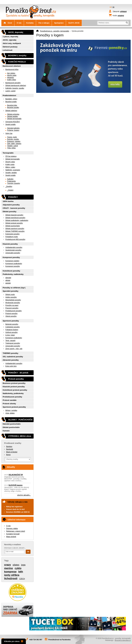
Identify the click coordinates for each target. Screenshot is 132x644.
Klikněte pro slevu (14, 641)
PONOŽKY (13, 197)
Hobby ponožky (11, 297)
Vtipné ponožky (11, 316)
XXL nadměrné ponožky (13, 357)
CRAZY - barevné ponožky (14, 208)
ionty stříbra (12, 575)
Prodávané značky (13, 443)
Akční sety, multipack (12, 43)
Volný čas (9, 133)
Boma (8, 455)
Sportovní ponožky (11, 321)
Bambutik (10, 449)
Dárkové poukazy (10, 47)
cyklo (18, 568)
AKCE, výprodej (10, 40)
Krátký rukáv (10, 164)
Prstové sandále (10, 400)
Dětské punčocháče (13, 226)
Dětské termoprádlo (14, 119)
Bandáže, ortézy (11, 99)
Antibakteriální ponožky (14, 247)
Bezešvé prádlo (11, 102)
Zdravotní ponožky (11, 360)
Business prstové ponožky (14, 383)
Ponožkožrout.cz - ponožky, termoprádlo (55, 31)
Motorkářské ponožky (13, 300)
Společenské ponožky (13, 250)
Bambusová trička (12, 69)
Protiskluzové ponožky (14, 311)
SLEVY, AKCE (74, 23)
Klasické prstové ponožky (14, 387)
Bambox (9, 447)
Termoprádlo (8, 153)
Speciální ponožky (11, 291)
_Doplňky (9, 186)
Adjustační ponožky (11, 205)
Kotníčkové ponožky (11, 271)
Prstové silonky (9, 404)
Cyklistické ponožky (13, 327)
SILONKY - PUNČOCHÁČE (20, 420)
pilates (16, 565)
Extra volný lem (11, 366)
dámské (8, 278)
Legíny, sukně (10, 91)
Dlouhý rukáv (10, 162)
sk (113, 7)
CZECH (22, 579)
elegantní (11, 77)
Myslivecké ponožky (13, 303)
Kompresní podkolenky (14, 264)
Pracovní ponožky (12, 308)
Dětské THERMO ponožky (15, 231)
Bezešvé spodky (13, 107)
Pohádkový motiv (12, 237)
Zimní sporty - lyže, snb (14, 349)
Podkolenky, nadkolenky (13, 274)
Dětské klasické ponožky (14, 215)
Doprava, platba (12, 529)
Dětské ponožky (10, 212)
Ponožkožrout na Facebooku (59, 640)
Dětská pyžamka (13, 114)
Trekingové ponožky (13, 343)
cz (111, 7)
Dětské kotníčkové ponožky (15, 218)
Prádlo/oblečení (9, 95)
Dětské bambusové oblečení (16, 86)
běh (21, 572)
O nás (19, 23)
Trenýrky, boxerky (14, 183)
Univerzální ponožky (13, 253)
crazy (8, 565)
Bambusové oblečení (12, 66)
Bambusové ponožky (13, 83)
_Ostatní (10, 190)
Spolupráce (59, 23)
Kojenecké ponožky (13, 234)
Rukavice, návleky (14, 141)
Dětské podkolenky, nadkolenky (17, 220)
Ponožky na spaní (12, 305)
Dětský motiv (10, 295)
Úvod (8, 23)
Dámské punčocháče (12, 424)
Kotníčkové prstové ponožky (15, 390)
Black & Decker (12, 452)
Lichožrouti (8, 50)
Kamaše (6, 431)
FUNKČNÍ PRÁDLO (17, 62)
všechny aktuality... (24, 495)
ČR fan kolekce (11, 156)
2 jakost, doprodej (10, 37)
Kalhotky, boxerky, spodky (15, 88)
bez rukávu (11, 73)
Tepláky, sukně (13, 146)
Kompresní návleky (12, 261)
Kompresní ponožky (11, 257)
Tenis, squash (10, 341)
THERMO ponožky (10, 353)
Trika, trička (11, 148)
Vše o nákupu (44, 23)
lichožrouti (11, 578)
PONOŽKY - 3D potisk (18, 373)
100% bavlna (8, 201)
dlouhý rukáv (12, 75)
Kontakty (30, 23)
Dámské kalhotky (13, 128)
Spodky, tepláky (11, 173)
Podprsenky (11, 181)
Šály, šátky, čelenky (14, 144)
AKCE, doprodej (16, 32)
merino (9, 568)
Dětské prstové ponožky (14, 223)
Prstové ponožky (11, 314)
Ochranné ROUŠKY (13, 122)
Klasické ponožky (10, 244)
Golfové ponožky (11, 332)
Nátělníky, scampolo (13, 170)
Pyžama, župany (13, 130)
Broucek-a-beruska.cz (123, 640)
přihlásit (123, 12)
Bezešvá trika (12, 105)
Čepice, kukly (12, 137)
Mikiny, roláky (10, 167)
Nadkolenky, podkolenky (13, 393)
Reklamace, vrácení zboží (16, 531)
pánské (8, 283)
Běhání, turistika (11, 410)
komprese (10, 572)
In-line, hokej (10, 335)
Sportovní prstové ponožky (14, 407)
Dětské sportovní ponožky (15, 229)
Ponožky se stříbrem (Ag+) (14, 288)
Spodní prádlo (11, 124)
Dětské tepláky (13, 116)
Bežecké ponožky (12, 324)
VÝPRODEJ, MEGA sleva (20, 436)
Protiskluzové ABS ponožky (15, 239)
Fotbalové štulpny (12, 330)
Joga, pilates (10, 413)
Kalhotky (10, 179)
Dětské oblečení (11, 111)
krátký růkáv (12, 80)
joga (23, 565)
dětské (8, 280)
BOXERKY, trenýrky (17, 56)
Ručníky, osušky (13, 139)
